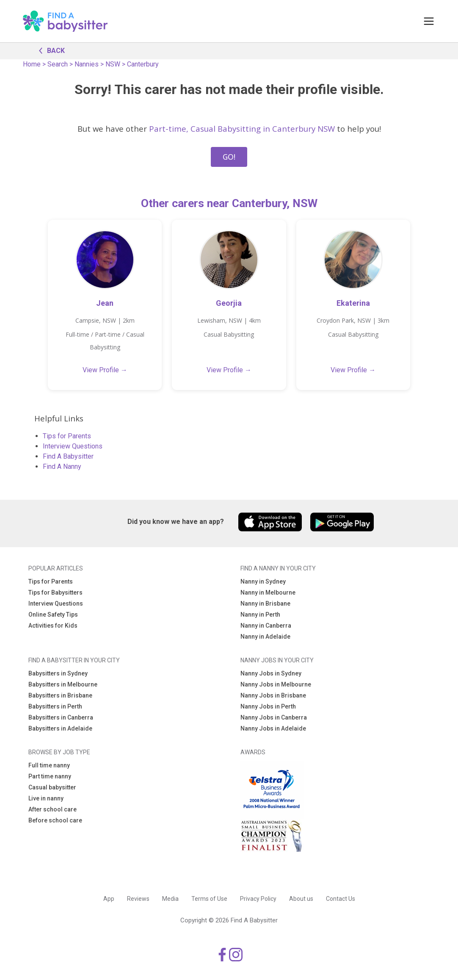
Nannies (87, 64)
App (109, 899)
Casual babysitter (52, 787)
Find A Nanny (62, 466)
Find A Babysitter (68, 456)
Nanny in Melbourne (268, 592)
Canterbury (143, 64)
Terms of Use (209, 899)
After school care (52, 809)
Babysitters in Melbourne (63, 684)
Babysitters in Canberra (61, 717)
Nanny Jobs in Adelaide (273, 728)
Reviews (138, 899)
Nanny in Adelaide (265, 637)
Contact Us (341, 899)
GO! (229, 157)
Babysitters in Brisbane (60, 695)
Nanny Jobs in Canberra (274, 717)
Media (170, 899)
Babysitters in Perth (55, 706)
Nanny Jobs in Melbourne (276, 684)
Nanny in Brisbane (265, 604)
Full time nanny (49, 765)
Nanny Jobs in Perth (268, 706)
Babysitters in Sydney (58, 673)
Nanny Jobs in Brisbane (273, 695)
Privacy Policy (258, 899)
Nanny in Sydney (263, 581)
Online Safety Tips (53, 615)
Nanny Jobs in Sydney (271, 673)
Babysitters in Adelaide (60, 728)
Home (32, 64)
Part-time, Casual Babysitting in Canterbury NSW (242, 129)
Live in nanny (46, 798)
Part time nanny (50, 776)
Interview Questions (73, 446)
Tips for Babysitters (55, 592)
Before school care (55, 820)
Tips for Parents (67, 436)
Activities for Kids (53, 626)
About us (301, 899)
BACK (50, 50)
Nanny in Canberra (266, 626)
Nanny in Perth (260, 615)
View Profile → (105, 370)
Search (58, 64)
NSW (113, 64)
